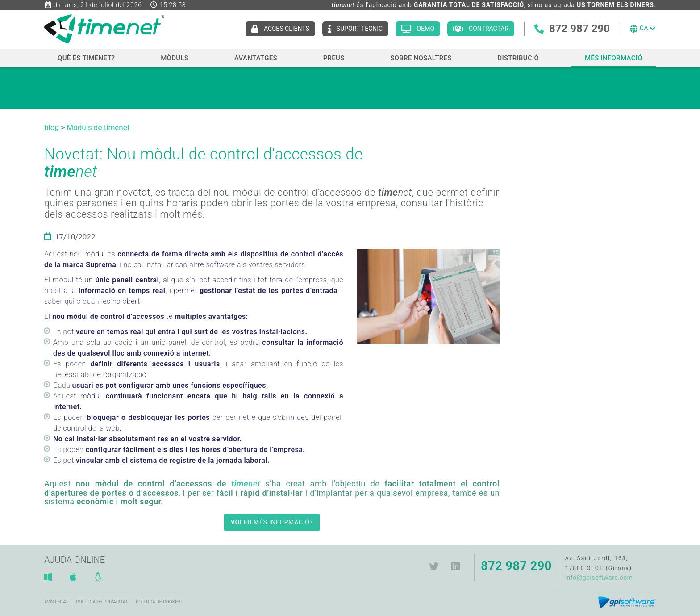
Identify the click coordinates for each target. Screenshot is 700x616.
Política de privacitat (102, 602)
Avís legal (56, 602)
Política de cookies (159, 602)
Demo (426, 29)
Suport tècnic (359, 29)
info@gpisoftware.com (599, 578)
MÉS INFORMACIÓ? (272, 522)
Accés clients (287, 29)
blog (52, 127)
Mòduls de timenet (98, 127)
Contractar (489, 29)
